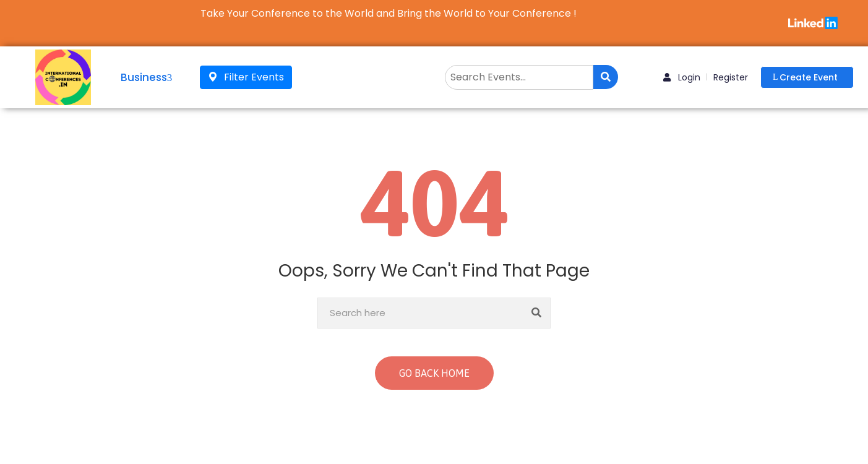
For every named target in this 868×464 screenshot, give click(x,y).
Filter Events (246, 77)
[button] (807, 77)
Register (731, 77)
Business (147, 77)
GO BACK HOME (434, 373)
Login (682, 77)
